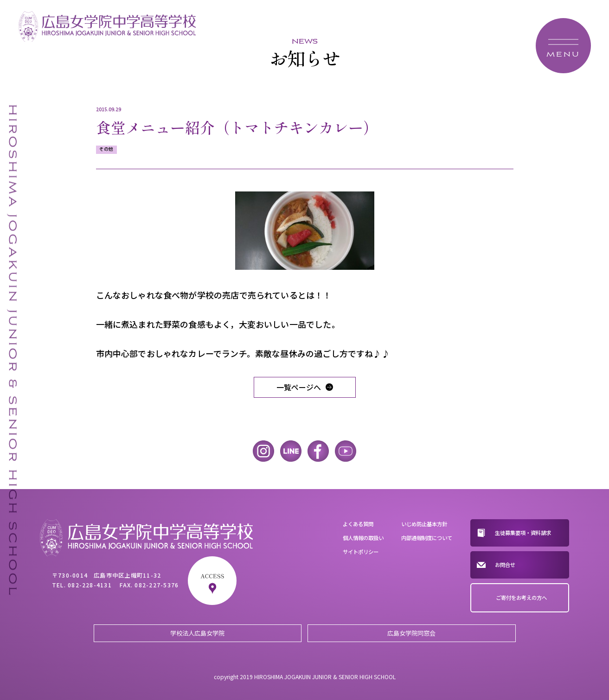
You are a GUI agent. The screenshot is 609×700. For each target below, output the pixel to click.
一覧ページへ (299, 387)
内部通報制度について (427, 538)
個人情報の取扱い (363, 538)
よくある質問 (358, 524)
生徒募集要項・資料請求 (523, 533)
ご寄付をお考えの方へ (521, 598)
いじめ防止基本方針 (424, 524)
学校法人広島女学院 (197, 633)
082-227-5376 (157, 585)
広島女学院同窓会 (411, 633)
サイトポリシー (361, 552)
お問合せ (505, 565)
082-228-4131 (90, 585)
